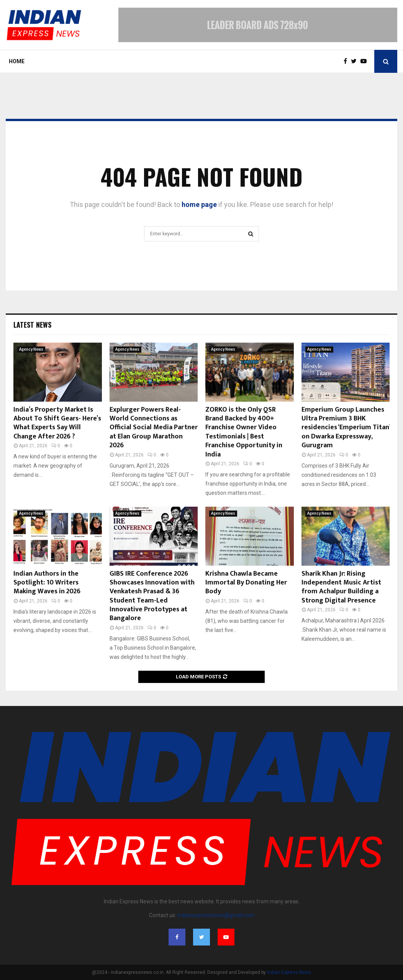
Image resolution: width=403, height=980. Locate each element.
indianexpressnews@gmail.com (216, 915)
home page (199, 204)
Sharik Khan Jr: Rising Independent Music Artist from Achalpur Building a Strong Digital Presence (341, 587)
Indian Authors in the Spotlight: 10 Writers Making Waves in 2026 (47, 583)
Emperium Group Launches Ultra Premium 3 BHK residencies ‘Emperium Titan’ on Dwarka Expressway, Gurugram (346, 428)
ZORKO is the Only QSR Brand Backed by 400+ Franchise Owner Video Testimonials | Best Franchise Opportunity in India (244, 432)
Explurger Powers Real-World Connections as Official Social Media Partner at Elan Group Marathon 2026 (154, 428)
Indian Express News (289, 972)
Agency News (31, 349)
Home (17, 61)
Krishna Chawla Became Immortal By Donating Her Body (246, 583)
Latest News (32, 325)
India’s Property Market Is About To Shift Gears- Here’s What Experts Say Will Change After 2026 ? (57, 423)
